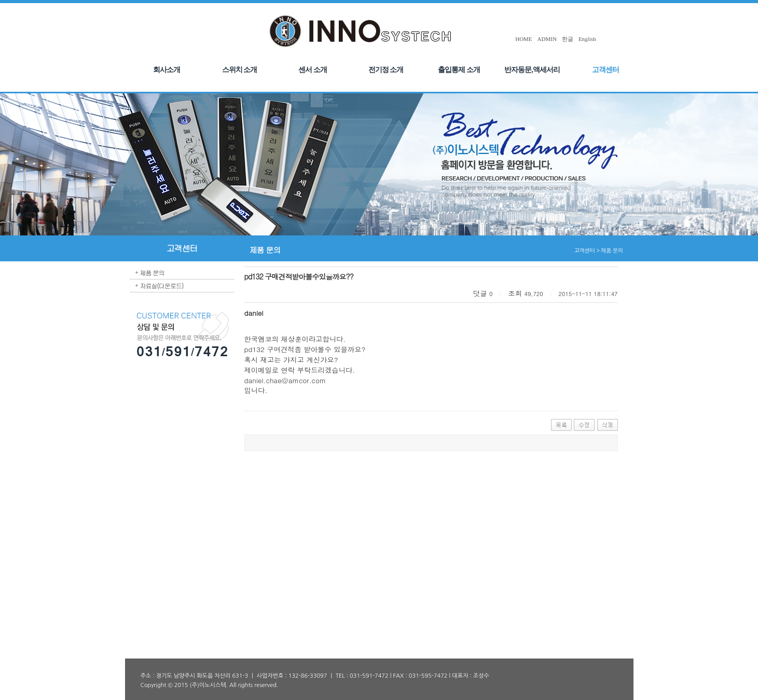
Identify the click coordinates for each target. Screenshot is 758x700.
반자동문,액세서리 (532, 70)
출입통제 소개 (459, 70)
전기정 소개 (386, 70)
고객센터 (605, 70)
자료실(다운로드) (162, 285)
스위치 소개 (240, 70)
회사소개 (167, 70)
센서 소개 (313, 70)
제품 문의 (152, 272)
